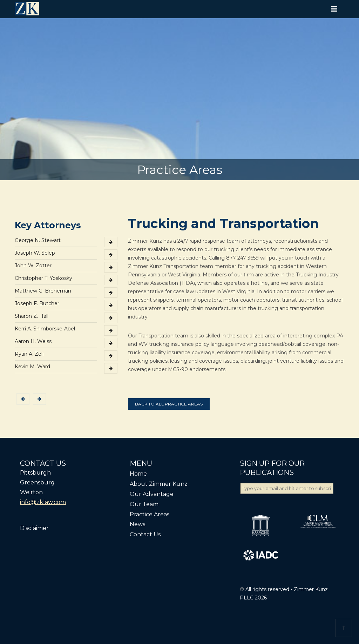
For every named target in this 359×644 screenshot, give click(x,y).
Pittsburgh (35, 473)
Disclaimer (34, 528)
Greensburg (37, 482)
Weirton (31, 492)
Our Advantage (152, 494)
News (137, 524)
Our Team (144, 504)
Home (138, 474)
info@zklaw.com (43, 502)
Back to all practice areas (169, 404)
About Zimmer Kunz (159, 484)
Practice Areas (150, 514)
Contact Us (145, 534)
